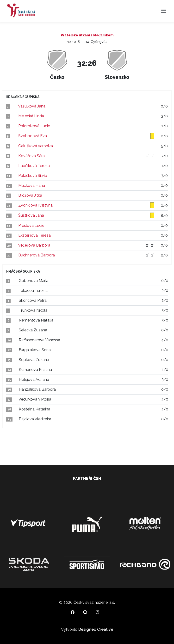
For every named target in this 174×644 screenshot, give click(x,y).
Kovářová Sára (31, 156)
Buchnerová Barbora (37, 255)
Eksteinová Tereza (34, 235)
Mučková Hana (32, 185)
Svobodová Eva (33, 136)
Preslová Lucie (31, 225)
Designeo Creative (96, 629)
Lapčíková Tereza (34, 166)
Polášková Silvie (33, 176)
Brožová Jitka (30, 195)
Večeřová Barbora (34, 245)
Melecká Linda (31, 116)
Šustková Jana (31, 215)
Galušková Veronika (36, 146)
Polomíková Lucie (34, 126)
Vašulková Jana (32, 106)
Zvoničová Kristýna (35, 205)
